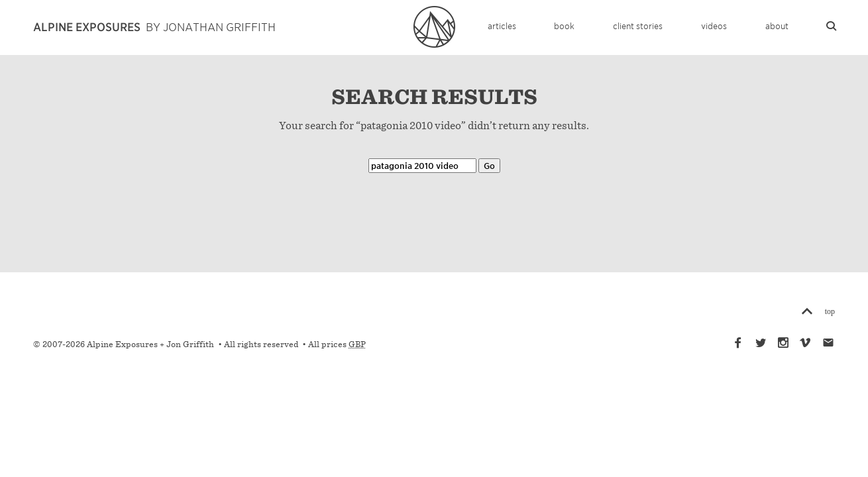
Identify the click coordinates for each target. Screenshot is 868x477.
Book (564, 26)
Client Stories (638, 26)
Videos (714, 26)
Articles (502, 26)
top (830, 311)
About (777, 26)
